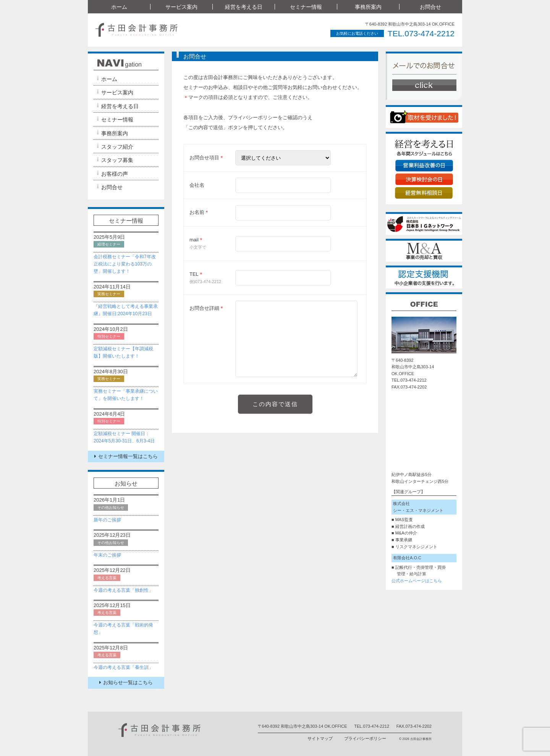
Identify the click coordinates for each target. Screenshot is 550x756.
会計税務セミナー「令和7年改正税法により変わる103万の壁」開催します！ (125, 264)
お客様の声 (115, 174)
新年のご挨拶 (107, 520)
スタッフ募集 (117, 160)
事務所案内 (368, 7)
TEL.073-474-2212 (421, 33)
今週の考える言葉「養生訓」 (123, 667)
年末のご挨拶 (107, 555)
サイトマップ (320, 738)
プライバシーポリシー (365, 738)
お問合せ (430, 7)
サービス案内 (181, 7)
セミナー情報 (306, 7)
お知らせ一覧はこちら (126, 682)
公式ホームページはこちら (417, 581)
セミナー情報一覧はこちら (126, 456)
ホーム (119, 7)
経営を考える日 (244, 7)
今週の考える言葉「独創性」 (123, 590)
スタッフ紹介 (117, 147)
